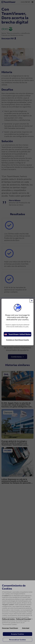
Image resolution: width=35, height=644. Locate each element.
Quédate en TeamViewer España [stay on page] (17, 340)
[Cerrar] (32, 301)
